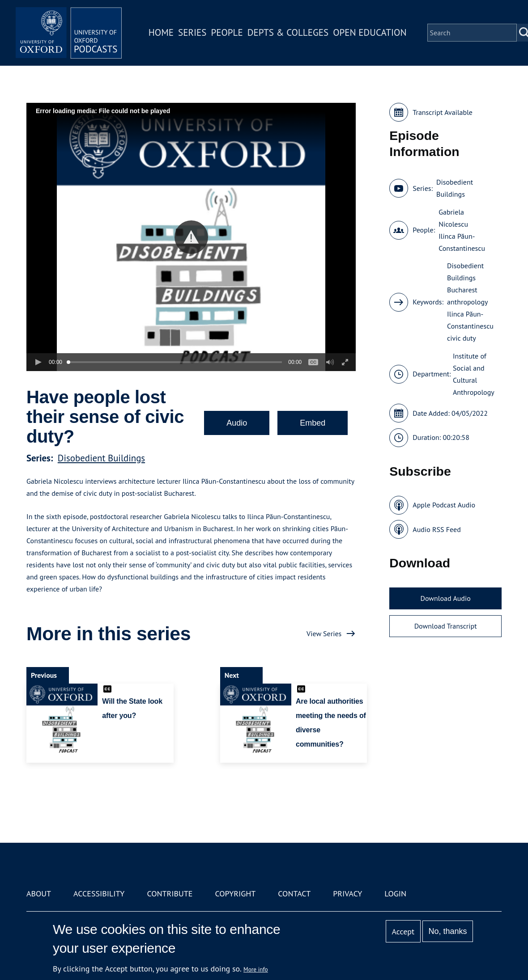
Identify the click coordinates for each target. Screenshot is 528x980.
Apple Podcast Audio (444, 505)
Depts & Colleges (289, 33)
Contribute (170, 893)
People (228, 33)
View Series (324, 634)
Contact (294, 893)
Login (395, 893)
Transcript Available (443, 112)
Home (162, 33)
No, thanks (447, 931)
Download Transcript (446, 626)
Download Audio (445, 598)
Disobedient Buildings (101, 458)
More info (256, 969)
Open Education (370, 33)
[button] (191, 237)
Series (193, 33)
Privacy (347, 893)
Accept (403, 931)
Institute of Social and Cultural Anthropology (474, 374)
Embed (313, 423)
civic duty (462, 338)
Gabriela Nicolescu (453, 218)
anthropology (467, 302)
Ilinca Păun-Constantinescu (462, 242)
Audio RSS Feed (436, 529)
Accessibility (99, 893)
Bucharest (462, 290)
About (39, 893)
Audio (237, 423)
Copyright (235, 893)
